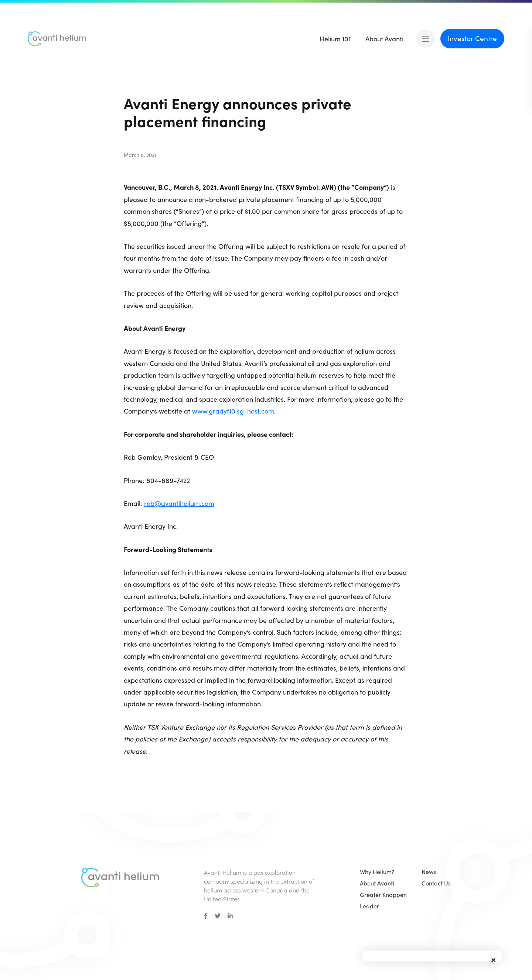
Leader (369, 906)
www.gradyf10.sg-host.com (233, 411)
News (429, 872)
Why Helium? (377, 872)
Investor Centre (472, 38)
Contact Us (436, 883)
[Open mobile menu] (426, 39)
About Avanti (377, 883)
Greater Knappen (383, 895)
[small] (206, 916)
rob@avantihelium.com (179, 503)
